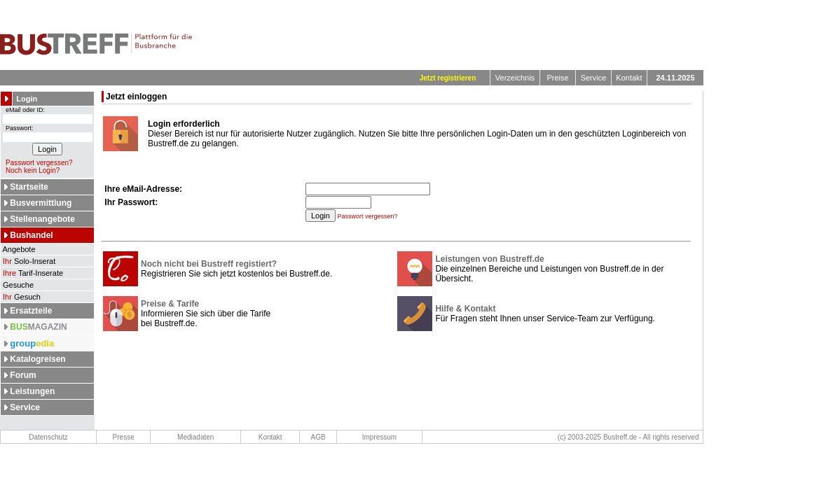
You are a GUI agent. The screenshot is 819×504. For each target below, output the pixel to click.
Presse (124, 437)
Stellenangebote (42, 219)
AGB (318, 437)
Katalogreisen (37, 359)
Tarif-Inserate (32, 273)
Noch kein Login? (30, 170)
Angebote (18, 249)
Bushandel (31, 235)
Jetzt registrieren (448, 78)
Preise (557, 78)
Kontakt (629, 78)
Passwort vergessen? (37, 163)
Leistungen (32, 391)
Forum (23, 375)
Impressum (379, 437)
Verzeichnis (515, 78)
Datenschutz (48, 437)
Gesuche (17, 285)
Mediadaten (195, 437)
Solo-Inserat (28, 261)
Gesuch (21, 297)
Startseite (29, 187)
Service (594, 78)
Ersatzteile (31, 311)
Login (27, 99)
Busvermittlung (41, 203)
